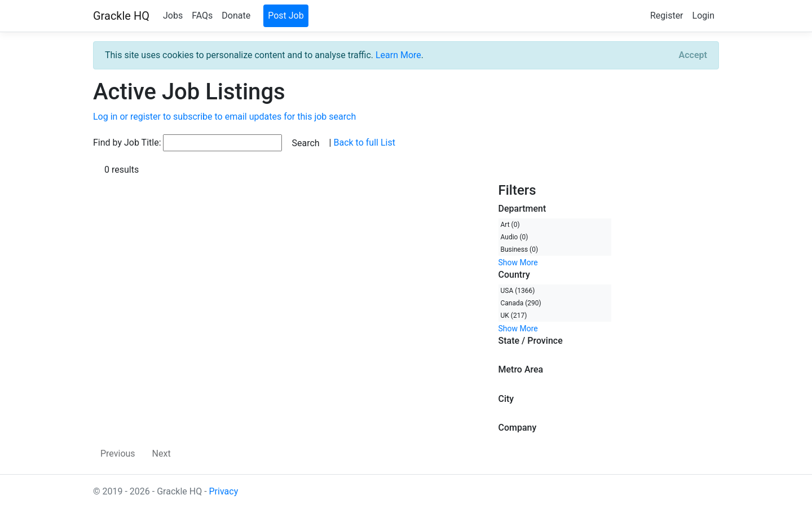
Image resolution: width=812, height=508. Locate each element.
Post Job (286, 16)
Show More (518, 262)
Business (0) (520, 249)
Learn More (398, 55)
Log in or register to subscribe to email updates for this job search (224, 117)
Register (667, 16)
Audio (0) (515, 237)
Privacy (224, 491)
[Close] (693, 55)
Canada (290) (521, 303)
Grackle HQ (121, 16)
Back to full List (364, 143)
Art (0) (510, 225)
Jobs (173, 16)
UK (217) (514, 316)
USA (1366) (518, 291)
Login (703, 16)
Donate (236, 16)
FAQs (202, 16)
